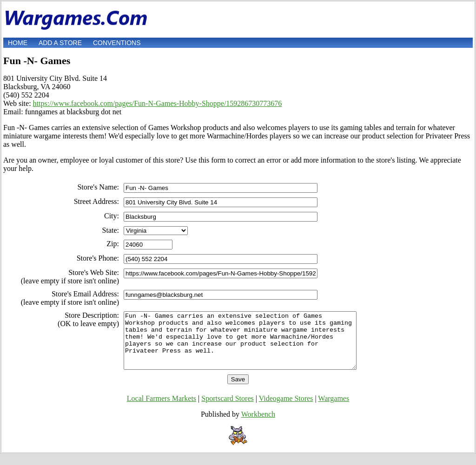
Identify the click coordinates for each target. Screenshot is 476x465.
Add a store (60, 43)
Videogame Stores (286, 409)
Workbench (258, 425)
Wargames (334, 409)
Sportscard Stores (227, 409)
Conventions (117, 43)
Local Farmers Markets (162, 409)
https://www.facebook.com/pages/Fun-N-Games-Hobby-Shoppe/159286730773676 (158, 103)
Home (18, 43)
